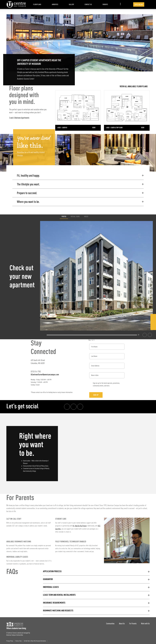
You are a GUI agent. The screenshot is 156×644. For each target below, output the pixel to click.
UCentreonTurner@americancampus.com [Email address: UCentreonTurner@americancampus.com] (45, 374)
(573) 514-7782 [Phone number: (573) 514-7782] (36, 371)
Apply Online (139, 5)
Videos (86, 216)
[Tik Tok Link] (153, 327)
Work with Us (145, 622)
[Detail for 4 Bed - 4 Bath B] (78, 110)
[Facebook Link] (153, 317)
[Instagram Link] (153, 322)
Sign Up (97, 394)
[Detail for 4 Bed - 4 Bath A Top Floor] (127, 110)
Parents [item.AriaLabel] (105, 4)
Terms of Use (19, 640)
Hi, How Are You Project (80, 525)
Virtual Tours (75, 216)
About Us (121, 622)
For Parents (132, 622)
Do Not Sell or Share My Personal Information (35, 640)
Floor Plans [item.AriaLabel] (37, 4)
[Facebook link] (67, 406)
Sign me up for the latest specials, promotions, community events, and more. (106, 383)
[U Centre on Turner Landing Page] (16, 4)
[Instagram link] (74, 406)
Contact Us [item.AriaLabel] (88, 4)
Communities (109, 622)
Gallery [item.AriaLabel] (71, 4)
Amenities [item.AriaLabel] (55, 4)
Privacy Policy (10, 640)
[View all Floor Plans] (102, 87)
